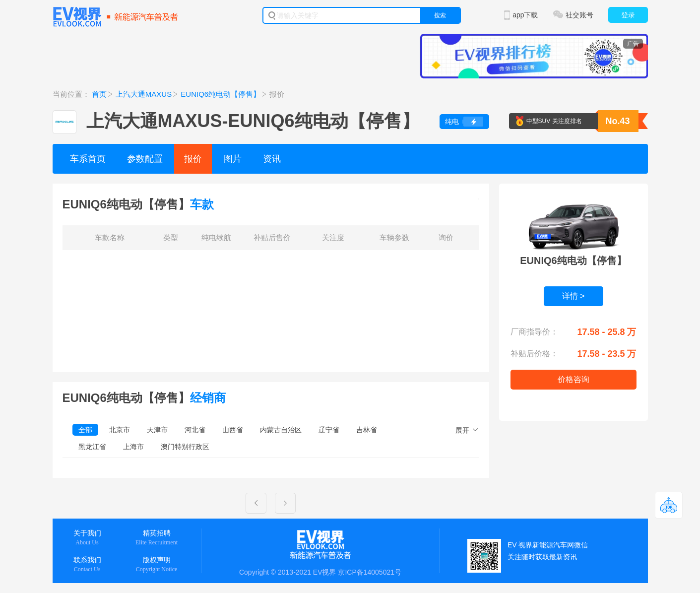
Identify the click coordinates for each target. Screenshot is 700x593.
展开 (462, 430)
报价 (193, 159)
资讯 (272, 159)
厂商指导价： (534, 332)
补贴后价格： (534, 354)
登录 (628, 15)
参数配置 (145, 159)
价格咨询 (573, 379)
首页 (99, 94)
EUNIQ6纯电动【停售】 (221, 94)
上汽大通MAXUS (144, 94)
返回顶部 (669, 505)
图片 (233, 159)
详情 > (573, 296)
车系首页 (88, 159)
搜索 (440, 15)
